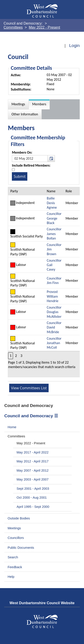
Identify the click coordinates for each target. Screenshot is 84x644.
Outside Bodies (19, 518)
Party (14, 191)
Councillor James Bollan (54, 234)
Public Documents (21, 548)
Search (13, 557)
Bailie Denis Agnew (52, 203)
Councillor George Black (54, 218)
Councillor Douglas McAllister (54, 312)
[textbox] (33, 159)
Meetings (14, 528)
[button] (51, 159)
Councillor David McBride (54, 327)
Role (69, 191)
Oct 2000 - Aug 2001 (32, 498)
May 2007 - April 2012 (33, 470)
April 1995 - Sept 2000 (33, 507)
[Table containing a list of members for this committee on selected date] (44, 282)
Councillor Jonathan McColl (54, 343)
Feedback (15, 567)
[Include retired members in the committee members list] (13, 170)
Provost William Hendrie (53, 296)
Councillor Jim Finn (54, 281)
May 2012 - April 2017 (33, 461)
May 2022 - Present (31, 443)
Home (12, 427)
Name (51, 191)
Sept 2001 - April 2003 (33, 489)
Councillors (16, 538)
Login (74, 46)
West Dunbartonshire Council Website (42, 603)
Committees (16, 436)
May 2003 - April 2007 (33, 479)
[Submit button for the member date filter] (20, 176)
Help (11, 577)
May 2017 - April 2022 (33, 452)
